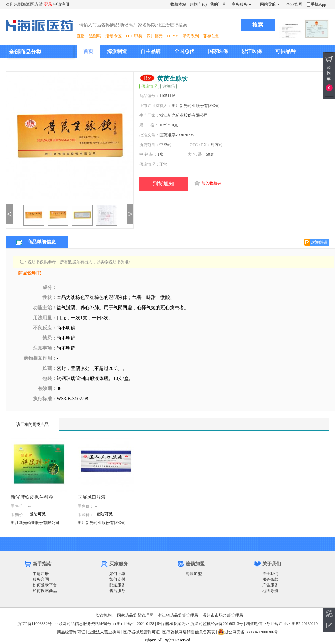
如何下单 (117, 574)
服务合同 (41, 579)
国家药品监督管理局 (135, 615)
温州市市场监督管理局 (223, 615)
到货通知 (163, 184)
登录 (48, 4)
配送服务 (117, 585)
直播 (81, 36)
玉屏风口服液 (92, 497)
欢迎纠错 (319, 242)
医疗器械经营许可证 (142, 632)
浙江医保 (252, 51)
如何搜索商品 (45, 591)
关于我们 (270, 574)
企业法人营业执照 (104, 632)
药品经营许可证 (71, 632)
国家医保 (218, 51)
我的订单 (218, 4)
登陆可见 (38, 514)
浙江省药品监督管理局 (178, 615)
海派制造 (117, 51)
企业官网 (294, 4)
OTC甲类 (134, 36)
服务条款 (270, 579)
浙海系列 (191, 36)
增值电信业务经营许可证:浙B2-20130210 (282, 624)
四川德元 (155, 36)
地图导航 (270, 591)
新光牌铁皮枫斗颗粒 (32, 497)
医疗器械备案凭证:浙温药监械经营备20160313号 (200, 624)
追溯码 (95, 36)
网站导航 (268, 4)
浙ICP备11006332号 (35, 624)
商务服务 (240, 4)
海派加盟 (194, 574)
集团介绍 (93, 64)
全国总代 (184, 51)
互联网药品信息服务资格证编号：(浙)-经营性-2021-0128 (104, 624)
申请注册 (61, 4)
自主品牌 (151, 51)
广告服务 (270, 585)
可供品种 (285, 51)
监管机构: (104, 615)
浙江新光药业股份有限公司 (184, 115)
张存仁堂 (211, 36)
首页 (88, 51)
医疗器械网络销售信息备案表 (189, 632)
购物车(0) (198, 4)
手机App (318, 4)
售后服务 (117, 591)
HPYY (173, 36)
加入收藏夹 (211, 183)
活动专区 (114, 36)
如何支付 (117, 579)
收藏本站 (178, 4)
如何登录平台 (45, 585)
